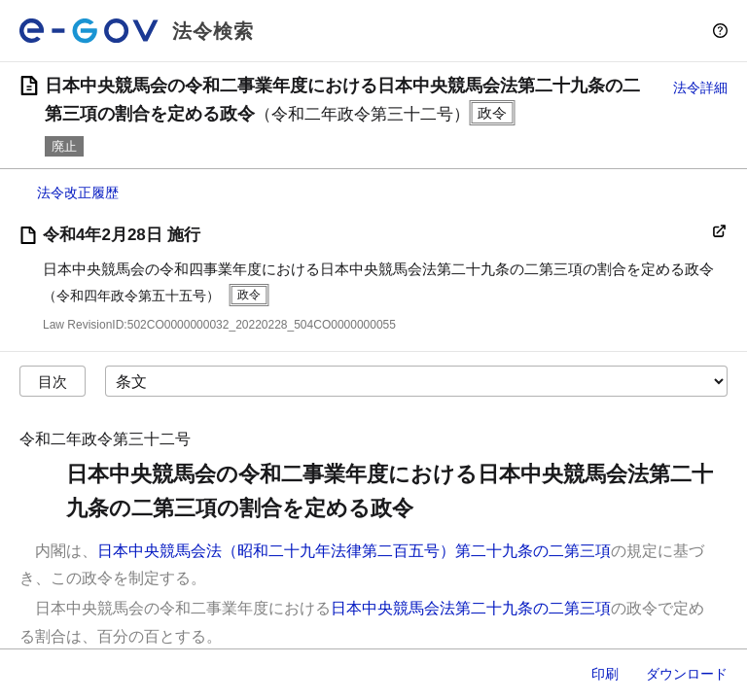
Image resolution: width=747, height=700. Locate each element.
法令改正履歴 (78, 192)
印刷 (605, 674)
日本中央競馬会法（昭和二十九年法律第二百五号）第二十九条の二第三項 (354, 551)
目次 (53, 382)
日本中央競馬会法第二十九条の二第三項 (471, 608)
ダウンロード (687, 674)
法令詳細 (700, 87)
